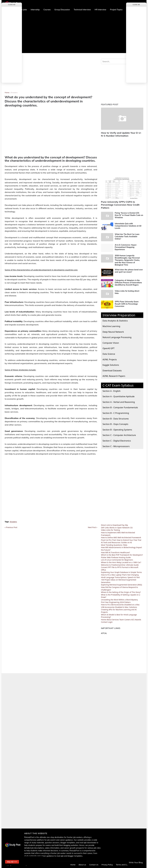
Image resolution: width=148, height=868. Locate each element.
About (109, 620)
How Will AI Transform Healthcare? (115, 552)
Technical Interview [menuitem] (82, 10)
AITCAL (104, 633)
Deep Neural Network (113, 332)
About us (82, 865)
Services (115, 620)
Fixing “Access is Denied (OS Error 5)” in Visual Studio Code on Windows (129, 215)
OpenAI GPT (109, 348)
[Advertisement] (74, 33)
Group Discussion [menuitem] (62, 10)
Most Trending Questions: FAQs (114, 545)
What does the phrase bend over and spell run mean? (129, 271)
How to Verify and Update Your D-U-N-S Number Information (121, 134)
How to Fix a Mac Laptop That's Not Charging (120, 575)
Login (110, 622)
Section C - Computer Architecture (119, 435)
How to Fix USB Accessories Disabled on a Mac (120, 605)
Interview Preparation (119, 315)
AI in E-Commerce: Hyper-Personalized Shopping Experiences (126, 247)
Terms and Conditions (125, 865)
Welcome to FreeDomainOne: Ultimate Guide (120, 565)
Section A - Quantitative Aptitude (119, 396)
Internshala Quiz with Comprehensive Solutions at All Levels (128, 226)
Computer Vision (111, 343)
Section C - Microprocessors (116, 446)
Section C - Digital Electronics (117, 441)
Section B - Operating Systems (117, 430)
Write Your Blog (136, 862)
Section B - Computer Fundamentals (120, 407)
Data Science (109, 354)
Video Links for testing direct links (127, 292)
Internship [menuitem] (35, 10)
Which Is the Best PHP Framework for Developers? (122, 555)
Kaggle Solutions (111, 365)
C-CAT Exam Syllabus (118, 385)
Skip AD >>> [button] (12, 862)
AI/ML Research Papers (114, 376)
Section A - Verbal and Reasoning (119, 402)
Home (7, 93)
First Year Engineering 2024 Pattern (116, 602)
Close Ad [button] (12, 5)
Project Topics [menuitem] (116, 10)
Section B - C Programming (116, 413)
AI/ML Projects (110, 359)
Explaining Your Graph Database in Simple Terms (121, 572)
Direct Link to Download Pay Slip (114, 525)
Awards (138, 620)
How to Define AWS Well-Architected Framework (121, 537)
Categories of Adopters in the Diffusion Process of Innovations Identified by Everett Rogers (128, 283)
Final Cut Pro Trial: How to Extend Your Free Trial (121, 540)
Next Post (92, 527)
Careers (127, 620)
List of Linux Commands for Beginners (117, 560)
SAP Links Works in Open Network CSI (117, 528)
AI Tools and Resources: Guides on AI (116, 542)
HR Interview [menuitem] (100, 10)
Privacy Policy (107, 865)
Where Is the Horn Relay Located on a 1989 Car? (121, 562)
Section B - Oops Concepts (115, 424)
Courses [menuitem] (47, 10)
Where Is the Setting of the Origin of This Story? (121, 592)
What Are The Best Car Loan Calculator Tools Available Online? (127, 237)
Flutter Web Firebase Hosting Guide (116, 557)
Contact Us (94, 865)
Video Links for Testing (110, 530)
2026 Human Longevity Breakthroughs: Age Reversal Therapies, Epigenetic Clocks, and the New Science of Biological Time (127, 260)
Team (122, 620)
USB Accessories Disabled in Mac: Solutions (119, 607)
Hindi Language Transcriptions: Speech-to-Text (120, 577)
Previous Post (12, 527)
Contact (104, 622)
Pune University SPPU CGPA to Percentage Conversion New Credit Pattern (120, 205)
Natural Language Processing (117, 337)
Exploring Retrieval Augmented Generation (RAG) (122, 585)
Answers (14, 93)
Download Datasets (112, 370)
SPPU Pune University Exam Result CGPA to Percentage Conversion (127, 304)
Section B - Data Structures (116, 419)
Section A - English (112, 391)
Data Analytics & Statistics (115, 321)
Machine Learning (111, 326)
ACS (133, 620)
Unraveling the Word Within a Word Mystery (119, 600)
